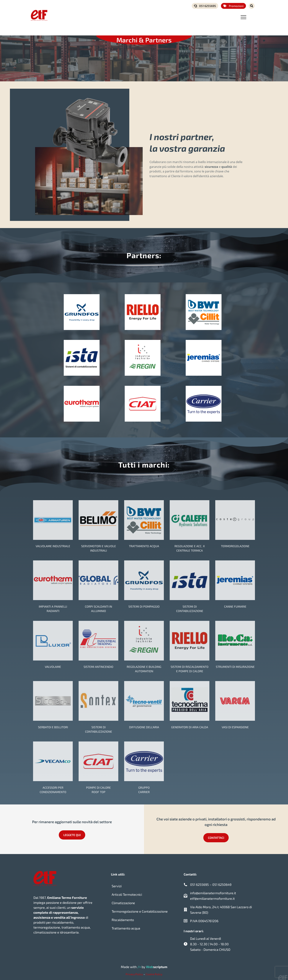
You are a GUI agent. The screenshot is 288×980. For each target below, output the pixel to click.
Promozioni (233, 6)
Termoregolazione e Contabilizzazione (140, 910)
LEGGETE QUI (72, 833)
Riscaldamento (123, 918)
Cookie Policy (154, 972)
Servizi (117, 884)
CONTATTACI (216, 836)
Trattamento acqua (126, 927)
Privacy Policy (134, 972)
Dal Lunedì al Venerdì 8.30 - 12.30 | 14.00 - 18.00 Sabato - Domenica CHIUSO (210, 942)
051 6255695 (205, 6)
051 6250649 (222, 883)
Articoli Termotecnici (127, 893)
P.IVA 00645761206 (204, 919)
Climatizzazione (123, 901)
